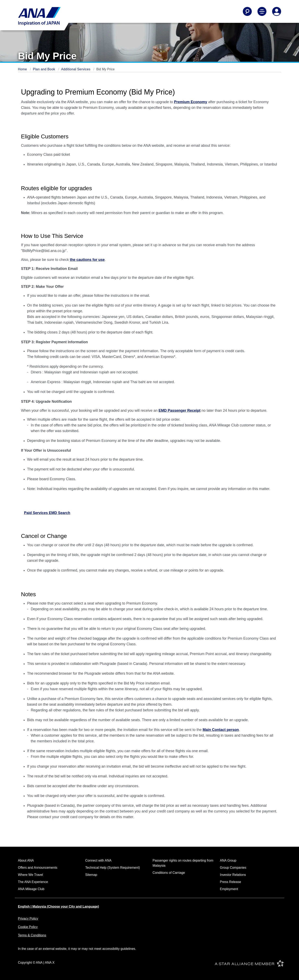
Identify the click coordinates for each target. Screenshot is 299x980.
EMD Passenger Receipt (180, 411)
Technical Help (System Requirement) (113, 868)
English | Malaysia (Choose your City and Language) (58, 907)
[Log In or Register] (277, 11)
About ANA (26, 860)
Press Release (230, 882)
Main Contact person (221, 730)
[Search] (247, 11)
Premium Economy (191, 102)
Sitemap (91, 875)
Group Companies (233, 868)
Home (23, 69)
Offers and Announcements (38, 868)
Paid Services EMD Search (47, 513)
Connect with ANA (98, 860)
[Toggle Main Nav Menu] (262, 11)
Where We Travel (30, 875)
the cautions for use (87, 260)
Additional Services (76, 69)
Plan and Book (45, 69)
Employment (229, 889)
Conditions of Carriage (169, 873)
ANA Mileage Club (31, 889)
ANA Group (228, 860)
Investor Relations (233, 875)
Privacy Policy (28, 919)
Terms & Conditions (32, 935)
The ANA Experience (33, 882)
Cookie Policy (28, 927)
